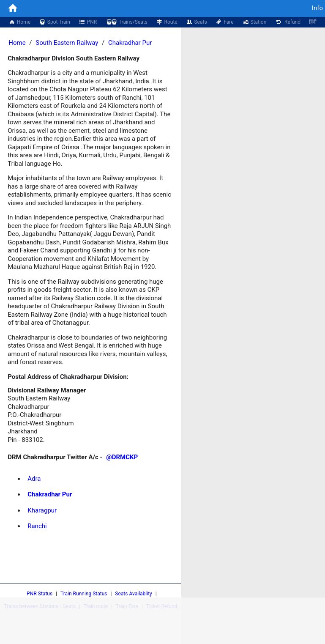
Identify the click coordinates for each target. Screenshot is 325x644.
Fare (225, 22)
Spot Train (55, 22)
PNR (88, 22)
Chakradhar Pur (130, 43)
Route (167, 22)
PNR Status (40, 594)
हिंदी (313, 22)
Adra (34, 479)
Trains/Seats (126, 22)
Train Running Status (84, 594)
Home (19, 22)
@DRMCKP (122, 457)
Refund (288, 22)
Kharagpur (42, 510)
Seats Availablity (133, 594)
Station (254, 22)
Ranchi (37, 526)
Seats (197, 22)
